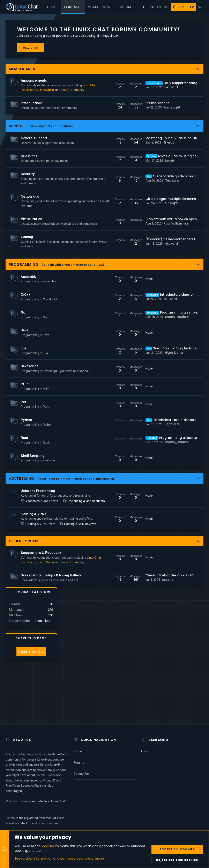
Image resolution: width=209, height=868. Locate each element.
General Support (34, 164)
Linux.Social (29, 107)
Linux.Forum (45, 102)
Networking (30, 236)
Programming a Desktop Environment (139, 496)
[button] (82, 7)
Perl (24, 460)
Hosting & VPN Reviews (39, 600)
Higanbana (130, 406)
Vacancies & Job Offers (40, 564)
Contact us (81, 774)
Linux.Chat (28, 102)
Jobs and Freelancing (38, 549)
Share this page (178, 86)
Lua (24, 402)
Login (145, 751)
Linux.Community (32, 111)
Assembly (29, 330)
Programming (24, 318)
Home (78, 751)
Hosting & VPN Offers (38, 596)
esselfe (124, 670)
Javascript (30, 420)
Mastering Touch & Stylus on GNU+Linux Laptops (140, 166)
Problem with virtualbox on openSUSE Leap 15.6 (138, 266)
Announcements (34, 88)
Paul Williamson (132, 270)
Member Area (22, 76)
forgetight (128, 131)
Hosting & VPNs (34, 581)
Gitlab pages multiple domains (127, 241)
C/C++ (26, 348)
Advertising (22, 537)
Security (28, 209)
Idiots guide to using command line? (137, 189)
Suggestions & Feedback (41, 629)
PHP (24, 442)
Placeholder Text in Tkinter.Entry (130, 478)
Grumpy (127, 245)
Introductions (32, 124)
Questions (29, 186)
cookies (48, 846)
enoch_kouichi (133, 370)
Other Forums (24, 617)
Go (23, 366)
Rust (25, 496)
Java (25, 384)
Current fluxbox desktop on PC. (126, 665)
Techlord (128, 218)
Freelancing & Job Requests (42, 568)
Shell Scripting (33, 514)
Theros (125, 171)
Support (18, 152)
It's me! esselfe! (114, 127)
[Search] (200, 7)
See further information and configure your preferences (60, 859)
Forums (79, 763)
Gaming (27, 286)
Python (27, 478)
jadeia (126, 193)
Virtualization (32, 263)
